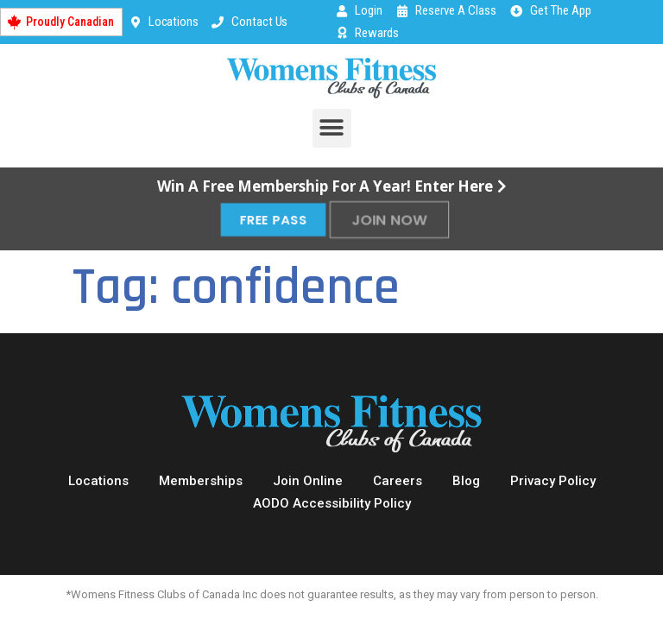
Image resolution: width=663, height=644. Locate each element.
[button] (332, 128)
